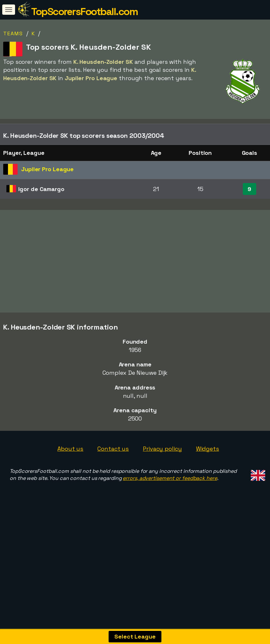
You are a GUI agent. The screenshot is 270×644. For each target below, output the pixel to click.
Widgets (208, 478)
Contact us (113, 478)
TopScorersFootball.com (84, 12)
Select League (135, 636)
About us (70, 478)
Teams (13, 33)
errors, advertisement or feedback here (170, 508)
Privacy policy (162, 478)
